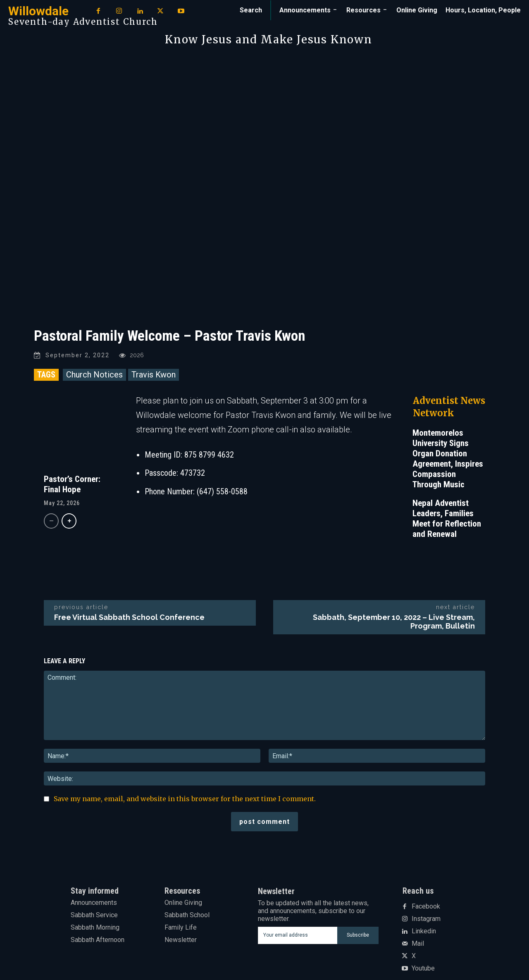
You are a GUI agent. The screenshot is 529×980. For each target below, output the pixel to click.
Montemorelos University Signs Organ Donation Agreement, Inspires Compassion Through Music (448, 459)
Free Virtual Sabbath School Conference (129, 617)
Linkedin (424, 931)
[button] (251, 10)
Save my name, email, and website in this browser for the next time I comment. (185, 799)
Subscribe (358, 935)
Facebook (426, 906)
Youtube (423, 968)
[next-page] (69, 521)
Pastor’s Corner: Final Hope (72, 484)
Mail (418, 944)
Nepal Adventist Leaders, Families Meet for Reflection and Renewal (447, 518)
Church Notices (94, 375)
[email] (298, 935)
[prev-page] (51, 521)
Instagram (426, 919)
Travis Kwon (154, 375)
